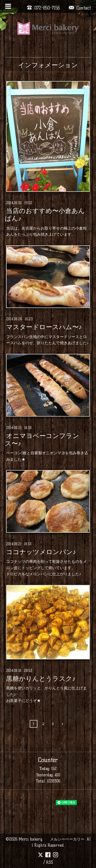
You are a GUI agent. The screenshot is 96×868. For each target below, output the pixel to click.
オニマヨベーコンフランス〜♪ (42, 439)
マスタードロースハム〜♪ (44, 327)
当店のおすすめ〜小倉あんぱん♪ (45, 215)
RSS (50, 862)
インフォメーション (48, 65)
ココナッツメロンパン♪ (41, 552)
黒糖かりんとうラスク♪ (41, 678)
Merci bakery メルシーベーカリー (52, 839)
